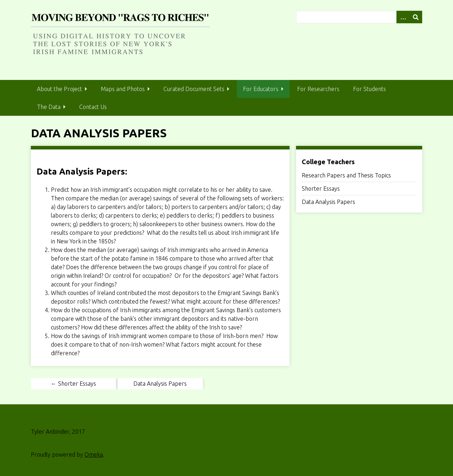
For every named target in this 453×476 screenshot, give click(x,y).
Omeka (94, 454)
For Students (369, 89)
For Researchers (318, 89)
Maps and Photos (123, 89)
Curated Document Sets (194, 89)
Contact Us (93, 107)
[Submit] (416, 17)
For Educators (261, 89)
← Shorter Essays (73, 384)
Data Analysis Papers (328, 202)
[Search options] (403, 17)
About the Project (59, 89)
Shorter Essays (321, 189)
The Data (49, 107)
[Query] (359, 17)
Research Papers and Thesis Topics (346, 175)
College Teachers (328, 162)
